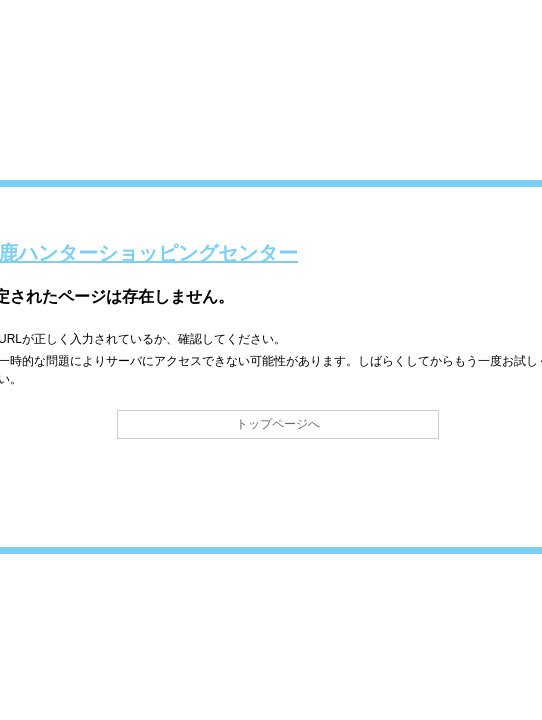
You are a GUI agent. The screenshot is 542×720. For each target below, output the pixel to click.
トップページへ (278, 424)
